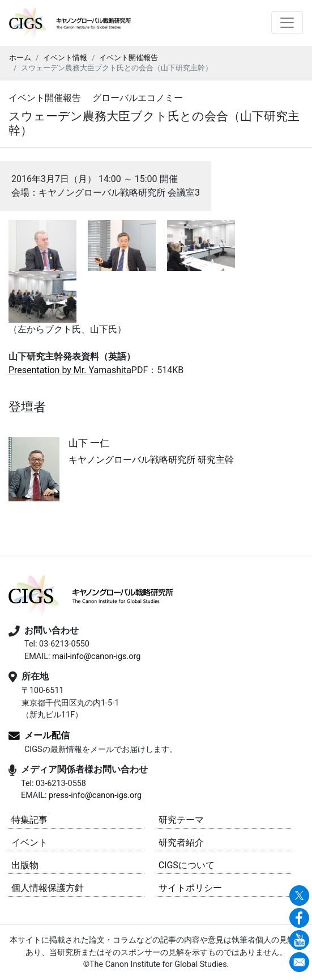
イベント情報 (65, 58)
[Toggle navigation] (287, 23)
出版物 (25, 865)
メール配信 (47, 736)
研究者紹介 (181, 842)
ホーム (20, 58)
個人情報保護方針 (48, 888)
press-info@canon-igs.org (95, 795)
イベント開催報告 (129, 58)
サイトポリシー (190, 888)
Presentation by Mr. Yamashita (70, 370)
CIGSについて (187, 865)
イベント (29, 842)
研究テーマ (181, 820)
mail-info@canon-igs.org (96, 656)
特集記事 (29, 820)
